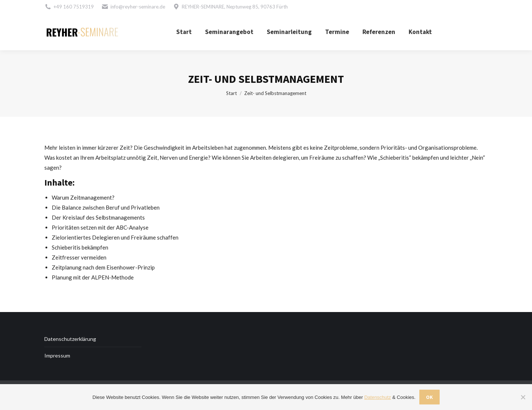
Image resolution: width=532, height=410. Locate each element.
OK (429, 397)
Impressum (57, 355)
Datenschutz (378, 397)
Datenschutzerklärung (70, 339)
